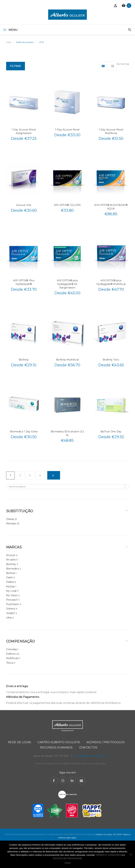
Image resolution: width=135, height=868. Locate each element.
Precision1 (12, 600)
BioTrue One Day (111, 432)
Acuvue (11, 555)
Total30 (10, 613)
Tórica (10, 663)
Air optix (11, 560)
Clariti (9, 577)
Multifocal (12, 658)
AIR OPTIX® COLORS (67, 205)
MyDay (10, 587)
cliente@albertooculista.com (91, 756)
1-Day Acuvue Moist (67, 130)
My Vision (12, 595)
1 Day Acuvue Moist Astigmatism (24, 131)
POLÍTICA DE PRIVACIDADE (19, 834)
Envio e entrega (17, 686)
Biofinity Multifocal (67, 360)
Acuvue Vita (24, 205)
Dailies (10, 582)
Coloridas (12, 649)
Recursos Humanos (56, 748)
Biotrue (11, 573)
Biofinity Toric (111, 360)
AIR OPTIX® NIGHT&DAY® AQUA (111, 207)
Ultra (9, 618)
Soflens (11, 609)
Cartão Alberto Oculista (59, 742)
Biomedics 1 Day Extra (24, 432)
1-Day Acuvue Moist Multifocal (111, 131)
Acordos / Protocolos (106, 742)
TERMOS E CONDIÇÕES (47, 834)
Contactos (88, 748)
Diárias (10, 519)
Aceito (67, 863)
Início (9, 42)
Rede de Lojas (20, 742)
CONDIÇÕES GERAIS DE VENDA (78, 834)
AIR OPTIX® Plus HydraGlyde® (24, 282)
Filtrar (16, 66)
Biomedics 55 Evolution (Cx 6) (67, 433)
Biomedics (12, 569)
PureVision (13, 604)
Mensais (11, 523)
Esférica (11, 654)
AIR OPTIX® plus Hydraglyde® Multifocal (111, 282)
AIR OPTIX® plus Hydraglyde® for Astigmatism (67, 284)
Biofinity (24, 360)
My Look (11, 591)
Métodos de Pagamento (23, 697)
